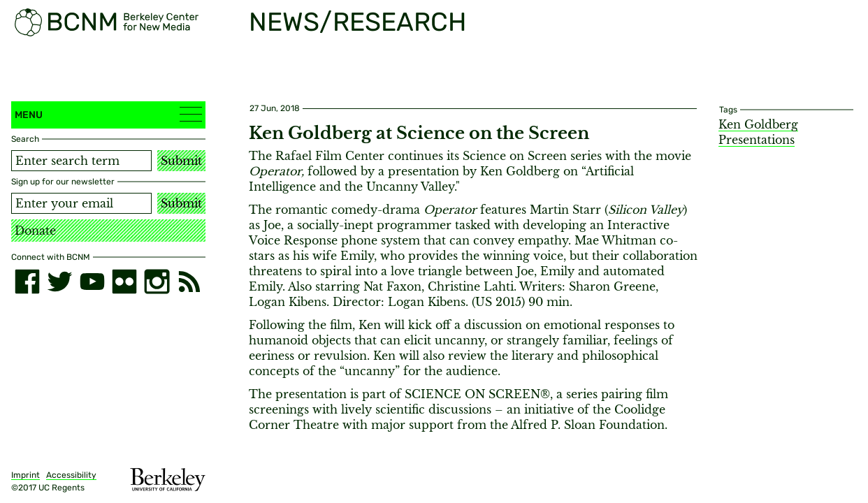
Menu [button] (108, 114)
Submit (181, 161)
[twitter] (59, 282)
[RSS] (189, 282)
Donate (35, 231)
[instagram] (157, 282)
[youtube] (92, 282)
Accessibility (71, 475)
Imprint (26, 475)
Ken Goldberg (758, 124)
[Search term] (81, 161)
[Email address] (81, 203)
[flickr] (124, 282)
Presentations (757, 140)
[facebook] (27, 282)
